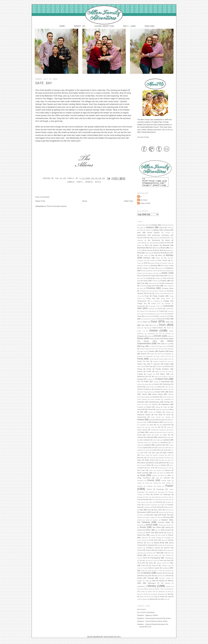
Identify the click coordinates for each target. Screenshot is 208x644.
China (158, 288)
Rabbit (166, 510)
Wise (169, 594)
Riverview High (152, 517)
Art (170, 240)
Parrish (149, 492)
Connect (142, 314)
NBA (148, 470)
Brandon (143, 273)
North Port (170, 475)
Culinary (159, 321)
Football (140, 376)
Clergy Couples (159, 298)
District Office (150, 343)
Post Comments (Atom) (57, 207)
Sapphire (155, 522)
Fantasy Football (158, 364)
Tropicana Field (166, 568)
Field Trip (140, 369)
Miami (139, 462)
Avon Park (150, 245)
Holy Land (129, 27)
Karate (142, 434)
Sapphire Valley (167, 522)
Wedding (167, 586)
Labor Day (167, 437)
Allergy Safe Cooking (162, 232)
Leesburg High (160, 447)
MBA (169, 457)
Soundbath (167, 540)
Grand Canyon (167, 399)
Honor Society (156, 420)
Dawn (139, 330)
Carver (145, 283)
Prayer (150, 505)
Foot (170, 374)
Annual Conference (144, 240)
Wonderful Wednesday (158, 597)
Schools (161, 527)
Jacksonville (166, 427)
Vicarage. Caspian (165, 580)
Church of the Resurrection (163, 296)
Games (139, 387)
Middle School (150, 462)
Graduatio (147, 399)
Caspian (163, 283)
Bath (157, 250)
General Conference (144, 392)
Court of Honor (160, 316)
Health (165, 409)
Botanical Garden (143, 268)
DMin (159, 346)
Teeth (145, 560)
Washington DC (154, 585)
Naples (163, 467)
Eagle (172, 351)
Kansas (171, 432)
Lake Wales (157, 442)
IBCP (172, 422)
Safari (147, 522)
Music (149, 467)
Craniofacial (162, 319)
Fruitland (150, 382)
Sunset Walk (150, 552)
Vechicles (160, 578)
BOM (145, 265)
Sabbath (140, 522)
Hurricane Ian (163, 422)
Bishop (158, 260)
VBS (153, 578)
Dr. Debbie (152, 349)
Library (160, 450)
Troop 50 (155, 568)
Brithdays (168, 273)
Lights (147, 452)
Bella (139, 255)
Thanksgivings (169, 560)
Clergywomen (142, 303)
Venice (140, 580)
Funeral (156, 384)
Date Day (170, 324)
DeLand (168, 336)
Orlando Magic (166, 483)
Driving (171, 348)
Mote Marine (141, 465)
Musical (156, 468)
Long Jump (164, 452)
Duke (166, 351)
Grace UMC (160, 394)
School (149, 527)
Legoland (145, 450)
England (150, 27)
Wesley (152, 588)
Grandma (141, 404)
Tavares (156, 558)
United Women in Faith (155, 573)
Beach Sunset (147, 253)
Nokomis (168, 473)
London (154, 452)
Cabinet (153, 278)
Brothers (140, 276)
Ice (140, 425)
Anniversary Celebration (161, 237)
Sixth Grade (161, 537)
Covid (154, 318)
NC (154, 470)
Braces (160, 271)
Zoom (166, 602)
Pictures (156, 497)
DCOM (169, 330)
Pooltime (146, 502)
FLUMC (149, 374)
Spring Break (159, 545)
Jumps (169, 430)
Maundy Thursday (159, 457)
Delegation (141, 338)
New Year (168, 470)
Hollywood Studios (144, 417)
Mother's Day (153, 465)
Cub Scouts (144, 321)
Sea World (157, 530)
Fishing (140, 371)
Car (138, 283)
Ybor (150, 599)
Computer (151, 311)
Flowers (140, 374)
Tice (141, 563)
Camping (149, 280)
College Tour (142, 306)
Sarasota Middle (164, 525)
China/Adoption (104, 27)
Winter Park (152, 594)
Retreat (153, 515)
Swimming (140, 555)
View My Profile (143, 138)
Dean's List (141, 333)
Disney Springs (154, 341)
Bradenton (169, 270)
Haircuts (155, 407)
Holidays (168, 414)
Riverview (140, 517)
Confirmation (170, 311)
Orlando (151, 483)
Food (163, 374)
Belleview (157, 255)
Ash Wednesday (154, 243)
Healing (158, 409)
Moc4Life (162, 463)
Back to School (166, 245)
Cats (143, 285)
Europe (152, 356)
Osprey (139, 485)
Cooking (162, 313)
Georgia (157, 392)
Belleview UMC (168, 255)
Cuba (152, 321)
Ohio (157, 480)
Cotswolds (150, 316)
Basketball (141, 250)
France (156, 379)
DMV (166, 346)
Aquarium (156, 240)
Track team (141, 565)
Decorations (151, 336)
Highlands (159, 412)
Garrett (140, 389)
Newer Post (40, 202)
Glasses (166, 392)
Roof (159, 520)
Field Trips (149, 369)
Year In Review (159, 599)
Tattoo (149, 558)
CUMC (167, 321)
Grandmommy (154, 404)
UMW (143, 573)
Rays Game (158, 512)
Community (141, 308)
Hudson (141, 422)
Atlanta (167, 243)
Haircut (146, 407)
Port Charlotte (156, 502)
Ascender (140, 243)
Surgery (160, 552)
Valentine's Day (142, 578)
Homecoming (142, 419)
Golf (172, 392)
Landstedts (164, 445)
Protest (162, 507)
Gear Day (168, 389)
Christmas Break (168, 291)
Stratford (140, 550)
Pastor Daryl (143, 202)
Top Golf (148, 563)
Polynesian (158, 499)
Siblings (169, 535)
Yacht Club (143, 599)
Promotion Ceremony (151, 507)
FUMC (146, 384)
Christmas (151, 290)
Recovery (168, 512)
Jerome (139, 430)
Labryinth (140, 440)
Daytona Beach (158, 330)
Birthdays (147, 260)
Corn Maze (141, 316)
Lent (153, 450)
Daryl (80, 183)
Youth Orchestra (142, 602)
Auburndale (141, 245)
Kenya (139, 437)
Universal (168, 573)
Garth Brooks (150, 389)
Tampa (140, 557)
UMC (171, 570)
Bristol (161, 273)
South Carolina (142, 543)
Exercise (140, 359)
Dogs (143, 348)
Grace (151, 394)
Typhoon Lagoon (154, 570)
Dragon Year (162, 349)
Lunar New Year (145, 455)
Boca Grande (163, 263)
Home (62, 27)
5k (162, 227)
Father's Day (142, 366)
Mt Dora (142, 468)
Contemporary (152, 314)
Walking (162, 583)
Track (155, 563)
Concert (160, 311)
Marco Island (145, 457)
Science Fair (170, 527)
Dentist (149, 339)
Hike (165, 412)
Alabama (148, 232)
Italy (158, 427)
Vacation (147, 575)
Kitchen (157, 437)
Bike (153, 258)
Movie (164, 465)
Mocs (169, 463)
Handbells (140, 409)
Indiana (165, 425)
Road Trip (166, 517)
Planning (140, 499)
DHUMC (158, 338)
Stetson (169, 548)
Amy (139, 235)
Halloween (165, 407)
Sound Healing (156, 540)
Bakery (139, 248)
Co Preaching (155, 303)
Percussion (161, 494)
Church (149, 296)
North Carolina (143, 475)
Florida (149, 371)
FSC (139, 384)
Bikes (160, 258)
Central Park (152, 286)
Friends (140, 381)
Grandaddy (167, 402)
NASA (172, 468)
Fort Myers (160, 376)
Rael (141, 512)
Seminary (140, 535)
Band (147, 248)
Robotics (140, 520)
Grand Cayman (142, 402)
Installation (143, 427)
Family (140, 361)
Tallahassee (167, 555)
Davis (162, 327)
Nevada (160, 470)
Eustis (159, 356)
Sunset (140, 552)
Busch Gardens (142, 278)
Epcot (171, 353)
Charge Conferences (166, 286)
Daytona (147, 330)
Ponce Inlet (167, 499)
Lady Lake (170, 440)
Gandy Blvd (148, 387)
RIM (170, 515)
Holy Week (158, 417)
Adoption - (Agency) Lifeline (148, 618)
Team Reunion (166, 558)
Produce (168, 505)
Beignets (169, 253)
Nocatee (159, 473)
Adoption (150, 230)
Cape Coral (167, 280)
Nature (142, 470)
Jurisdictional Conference (158, 432)
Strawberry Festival (153, 550)
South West (153, 542)
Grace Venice (157, 396)
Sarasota (146, 524)
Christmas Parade (158, 293)
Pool (139, 502)
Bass (151, 250)
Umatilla (165, 570)
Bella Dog (148, 255)
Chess (141, 288)
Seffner (148, 532)
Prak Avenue (141, 505)
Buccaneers (149, 276)
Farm (169, 364)
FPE (149, 379)
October (154, 478)
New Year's (141, 473)
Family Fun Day (143, 364)
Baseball (166, 248)
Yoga (169, 599)
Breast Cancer (153, 273)
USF (139, 575)
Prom (139, 507)
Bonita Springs (155, 265)
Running (167, 519)
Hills (142, 414)
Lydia (157, 455)
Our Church (142, 612)
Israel (151, 427)
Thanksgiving (155, 560)
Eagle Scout (143, 354)
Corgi (169, 314)
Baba (157, 245)
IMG (145, 425)
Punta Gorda (157, 509)
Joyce (153, 430)
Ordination (140, 483)
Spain (163, 543)
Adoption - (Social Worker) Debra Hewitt (152, 623)
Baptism (156, 248)
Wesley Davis (148, 591)
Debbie (89, 183)
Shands (161, 535)
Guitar (139, 407)
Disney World (168, 341)
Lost (172, 452)
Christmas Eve (144, 293)
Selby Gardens (166, 532)
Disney (140, 341)
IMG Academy (154, 424)
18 (138, 227)
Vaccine (160, 575)
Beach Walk (159, 253)
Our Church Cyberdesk (146, 615)
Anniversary (142, 237)
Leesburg (147, 447)
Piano (148, 497)
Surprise (169, 553)
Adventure (170, 230)
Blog (165, 260)
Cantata (158, 281)
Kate (140, 199)
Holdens (159, 414)
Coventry (147, 319)
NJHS (151, 473)
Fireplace (159, 369)
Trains (151, 565)
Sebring (168, 530)
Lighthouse (168, 450)
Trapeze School (161, 565)
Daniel (145, 324)
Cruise (171, 318)
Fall (170, 359)
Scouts (143, 530)
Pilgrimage (167, 497)
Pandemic (150, 489)
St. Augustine (150, 547)
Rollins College (150, 520)
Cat (172, 283)
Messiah (153, 460)
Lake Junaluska (145, 442)
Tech (139, 560)
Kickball (149, 437)
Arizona (164, 240)
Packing (156, 485)
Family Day (153, 361)
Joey (146, 430)
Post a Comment (42, 198)
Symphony (149, 555)
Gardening (166, 386)
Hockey (150, 414)
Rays (149, 512)
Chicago (149, 288)
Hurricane (152, 422)
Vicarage (151, 580)
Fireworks (168, 369)
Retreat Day (162, 515)
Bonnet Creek (167, 265)
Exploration (149, 359)
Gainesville (165, 384)
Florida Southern (162, 371)
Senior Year (150, 535)
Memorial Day (142, 460)
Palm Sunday (166, 485)
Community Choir (154, 309)
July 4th (161, 429)
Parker (169, 488)
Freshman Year (166, 379)
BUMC (165, 275)
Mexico (169, 460)
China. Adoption (169, 288)
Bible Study (144, 258)
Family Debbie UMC (165, 361)
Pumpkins (147, 510)
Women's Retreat (143, 597)
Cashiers (155, 283)
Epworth (144, 356)
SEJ (157, 532)
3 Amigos (154, 227)
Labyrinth (150, 440)
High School (149, 412)
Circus (139, 298)
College (166, 303)
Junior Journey (142, 432)
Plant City (148, 499)
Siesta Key (141, 537)
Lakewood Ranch (143, 445)
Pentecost (151, 494)
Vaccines (168, 575)
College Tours (156, 306)
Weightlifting (141, 589)
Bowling (154, 268)
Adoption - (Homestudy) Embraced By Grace (154, 621)
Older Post (128, 202)
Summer (167, 550)
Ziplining (152, 601)
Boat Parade (151, 263)
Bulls (157, 276)
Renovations (142, 514)
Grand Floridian (155, 402)
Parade (159, 489)
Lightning (140, 452)
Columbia (167, 306)
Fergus (167, 366)
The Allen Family (65, 179)
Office (162, 478)
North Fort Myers (158, 475)
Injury (172, 425)
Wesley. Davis (159, 591)
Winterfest (162, 594)
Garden (157, 386)
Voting (147, 583)
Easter (152, 353)
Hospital (168, 420)
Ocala (98, 183)
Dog (172, 346)
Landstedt (154, 445)
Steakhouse (161, 548)
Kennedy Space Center (164, 435)
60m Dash (168, 227)
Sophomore (145, 540)
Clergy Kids (151, 301)
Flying (157, 374)
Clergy (147, 298)
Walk (154, 583)
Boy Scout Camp (167, 268)
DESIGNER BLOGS (112, 639)
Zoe (159, 601)
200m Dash (145, 227)
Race (172, 510)
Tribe (171, 565)
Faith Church (161, 359)
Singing (152, 537)
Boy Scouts (144, 270)
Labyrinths (161, 440)
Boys (153, 270)
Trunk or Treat (141, 570)
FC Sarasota (155, 366)
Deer (160, 336)
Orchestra (167, 480)
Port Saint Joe (167, 502)
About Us (80, 27)
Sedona (140, 532)
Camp (161, 278)
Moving (171, 465)
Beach (163, 250)
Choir (141, 291)
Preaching (159, 504)
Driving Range (144, 351)
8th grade (140, 230)
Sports (149, 545)
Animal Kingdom (154, 235)
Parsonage (160, 492)
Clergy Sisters (166, 301)
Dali (138, 324)
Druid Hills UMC (156, 351)
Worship (171, 596)
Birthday (170, 258)
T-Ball (158, 555)
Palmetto (140, 489)
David (154, 328)
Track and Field (165, 563)
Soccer (171, 537)
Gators (159, 389)
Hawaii (149, 409)
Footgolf (149, 376)
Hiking (171, 412)
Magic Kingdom (168, 455)
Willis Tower (141, 594)
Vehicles (168, 578)
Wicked (169, 591)
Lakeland (166, 442)
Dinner (169, 339)
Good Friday (143, 394)
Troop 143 (145, 568)
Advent (162, 230)
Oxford (147, 485)
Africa (141, 232)
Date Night (145, 327)
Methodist (161, 460)
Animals (167, 235)
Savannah (140, 527)
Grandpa (167, 404)
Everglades (168, 356)
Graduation (156, 399)
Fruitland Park (161, 381)
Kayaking (151, 435)
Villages (140, 583)
